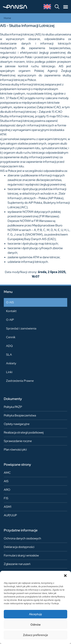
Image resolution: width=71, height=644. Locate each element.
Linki (9, 372)
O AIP (10, 320)
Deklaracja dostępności (19, 547)
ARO (7, 490)
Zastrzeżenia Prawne (20, 381)
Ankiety (11, 363)
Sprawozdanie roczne (18, 441)
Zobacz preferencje (36, 635)
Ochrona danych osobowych (22, 538)
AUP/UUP (10, 515)
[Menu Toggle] (66, 7)
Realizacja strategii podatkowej (24, 432)
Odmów (36, 625)
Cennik (11, 337)
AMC (7, 473)
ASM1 (8, 507)
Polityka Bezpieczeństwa (20, 415)
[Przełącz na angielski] (47, 7)
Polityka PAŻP (13, 407)
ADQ (9, 346)
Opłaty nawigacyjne (17, 424)
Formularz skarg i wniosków (21, 555)
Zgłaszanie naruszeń (17, 564)
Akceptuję (35, 614)
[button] (65, 576)
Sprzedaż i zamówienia (21, 328)
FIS (6, 498)
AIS (6, 481)
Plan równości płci (15, 450)
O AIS (10, 302)
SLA (9, 355)
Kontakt (11, 311)
